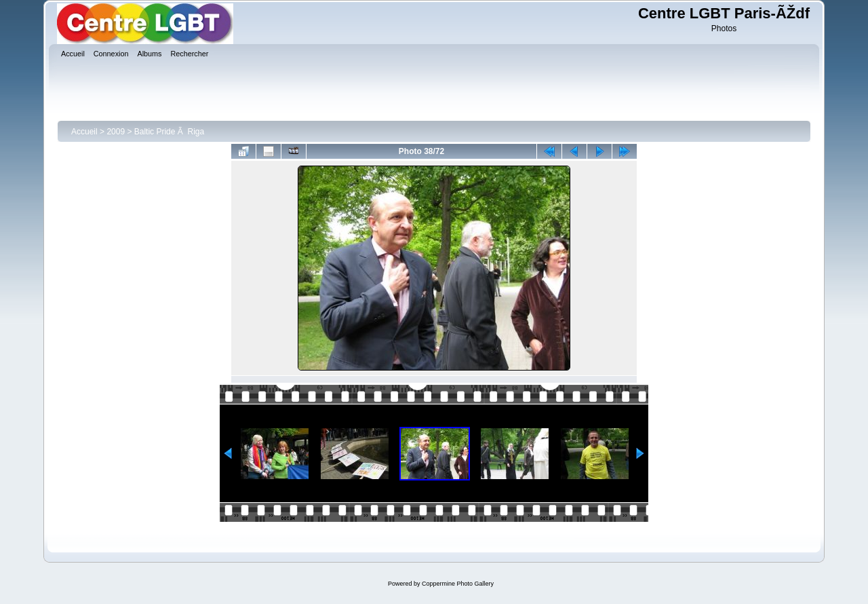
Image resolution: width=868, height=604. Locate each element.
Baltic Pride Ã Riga (169, 132)
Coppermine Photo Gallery (458, 584)
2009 (116, 132)
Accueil (84, 132)
